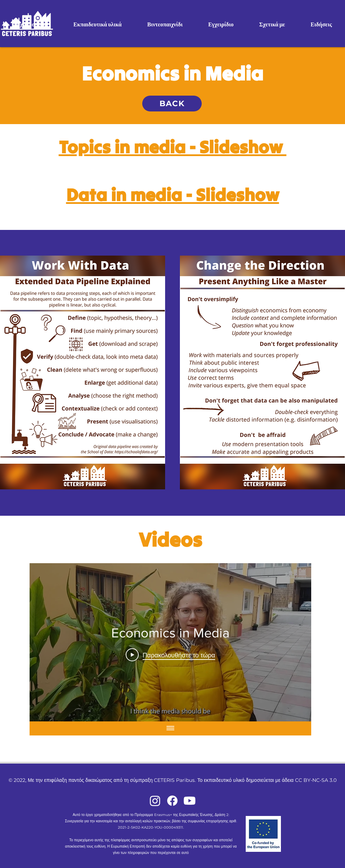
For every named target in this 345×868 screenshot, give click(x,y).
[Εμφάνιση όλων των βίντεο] (170, 728)
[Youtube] (190, 801)
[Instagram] (155, 801)
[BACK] (172, 104)
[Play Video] (170, 655)
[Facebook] (172, 801)
